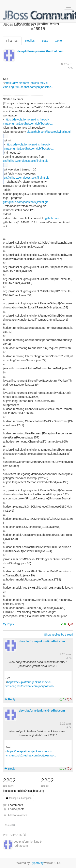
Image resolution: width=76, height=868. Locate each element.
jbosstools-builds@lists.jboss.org (24, 791)
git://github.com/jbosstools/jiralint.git (49, 132)
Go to (60, 41)
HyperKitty (37, 863)
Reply (9, 624)
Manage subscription (18, 798)
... (6, 136)
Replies (30, 41)
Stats (45, 41)
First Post (12, 41)
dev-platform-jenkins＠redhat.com (40, 51)
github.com (52, 218)
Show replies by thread (59, 635)
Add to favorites (15, 815)
